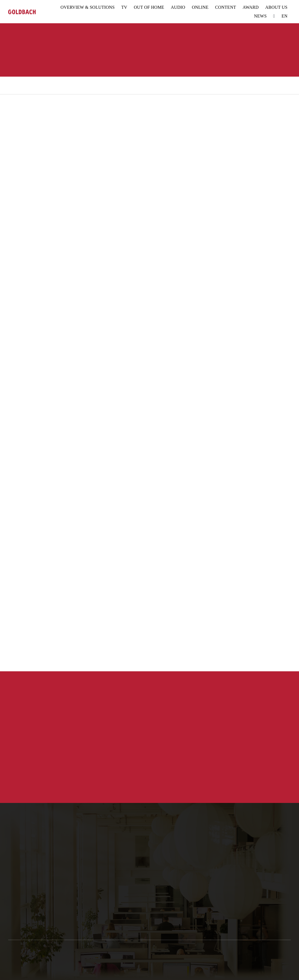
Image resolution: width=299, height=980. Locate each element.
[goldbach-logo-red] (22, 12)
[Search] (274, 16)
